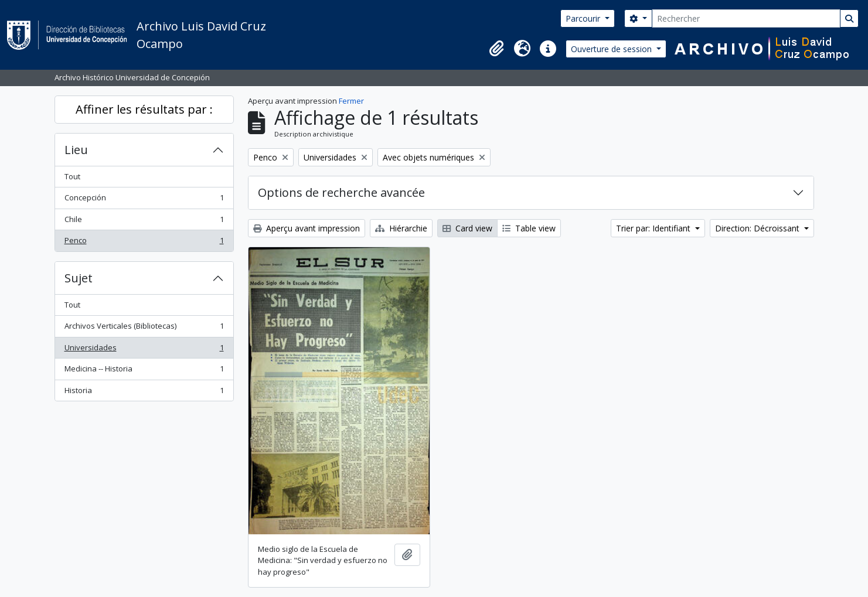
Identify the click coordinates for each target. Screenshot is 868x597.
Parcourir (584, 18)
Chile (144, 222)
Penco (144, 243)
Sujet (79, 278)
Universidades (144, 350)
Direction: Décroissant (758, 228)
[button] (496, 49)
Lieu (76, 150)
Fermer (351, 101)
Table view (529, 228)
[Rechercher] (746, 18)
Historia (144, 393)
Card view (467, 228)
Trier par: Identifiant (654, 228)
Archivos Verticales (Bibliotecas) (144, 328)
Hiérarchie (401, 228)
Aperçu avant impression (307, 228)
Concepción (144, 200)
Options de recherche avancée (341, 192)
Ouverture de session (612, 49)
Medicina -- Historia (144, 371)
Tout (72, 176)
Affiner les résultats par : (144, 109)
